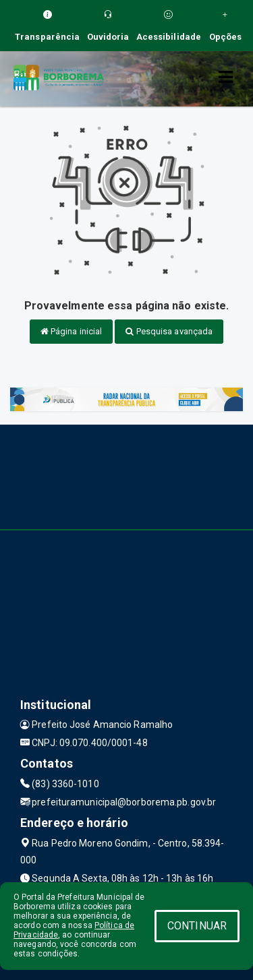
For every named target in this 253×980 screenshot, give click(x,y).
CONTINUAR (197, 926)
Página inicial (72, 331)
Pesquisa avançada (169, 331)
